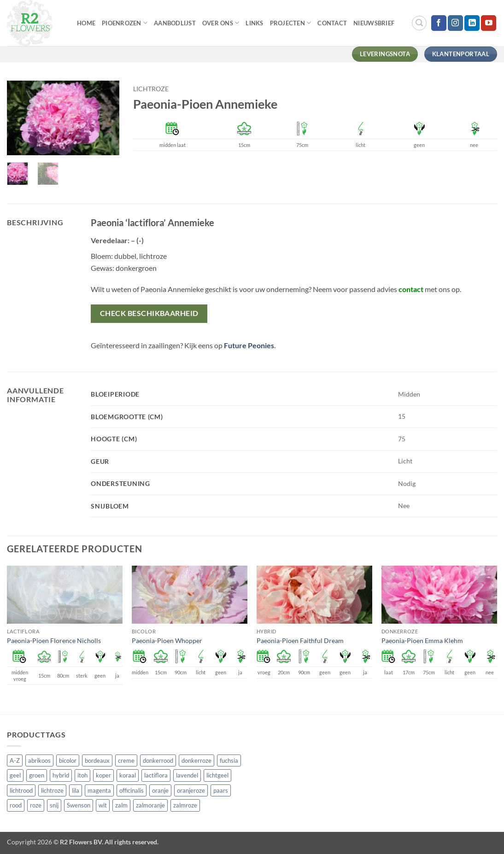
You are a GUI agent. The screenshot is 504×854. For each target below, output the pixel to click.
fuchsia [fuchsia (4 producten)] (229, 760)
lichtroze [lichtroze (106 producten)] (52, 790)
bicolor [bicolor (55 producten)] (68, 760)
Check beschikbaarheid (149, 313)
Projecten (291, 23)
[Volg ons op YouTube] (489, 23)
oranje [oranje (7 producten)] (160, 790)
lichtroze (151, 89)
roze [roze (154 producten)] (36, 805)
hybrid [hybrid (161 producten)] (61, 775)
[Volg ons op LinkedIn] (472, 23)
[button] (419, 23)
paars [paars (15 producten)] (221, 790)
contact (411, 289)
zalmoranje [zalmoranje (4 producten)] (150, 805)
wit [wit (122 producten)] (103, 805)
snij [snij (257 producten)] (54, 805)
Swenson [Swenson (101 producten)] (79, 805)
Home (86, 23)
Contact (332, 23)
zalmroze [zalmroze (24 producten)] (185, 805)
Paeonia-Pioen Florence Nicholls (54, 640)
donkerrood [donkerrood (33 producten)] (158, 760)
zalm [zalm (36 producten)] (121, 805)
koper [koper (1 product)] (103, 775)
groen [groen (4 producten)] (37, 775)
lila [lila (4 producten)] (76, 790)
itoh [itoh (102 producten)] (82, 775)
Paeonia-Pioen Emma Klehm (422, 640)
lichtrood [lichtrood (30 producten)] (21, 790)
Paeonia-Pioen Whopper (167, 640)
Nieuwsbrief (374, 23)
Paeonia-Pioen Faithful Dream (300, 640)
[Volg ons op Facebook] (439, 23)
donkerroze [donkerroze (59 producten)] (196, 760)
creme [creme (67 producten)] (126, 760)
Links (254, 23)
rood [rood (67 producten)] (16, 805)
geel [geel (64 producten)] (15, 775)
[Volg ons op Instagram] (455, 23)
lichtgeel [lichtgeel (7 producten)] (217, 775)
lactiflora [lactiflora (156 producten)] (156, 775)
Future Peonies (249, 345)
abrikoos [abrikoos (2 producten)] (39, 760)
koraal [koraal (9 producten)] (128, 775)
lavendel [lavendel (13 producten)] (187, 775)
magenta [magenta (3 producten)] (99, 790)
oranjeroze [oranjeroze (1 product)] (191, 790)
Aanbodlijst (175, 23)
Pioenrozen (125, 23)
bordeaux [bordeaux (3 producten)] (97, 760)
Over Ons (221, 23)
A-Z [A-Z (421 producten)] (15, 760)
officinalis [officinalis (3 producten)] (132, 790)
